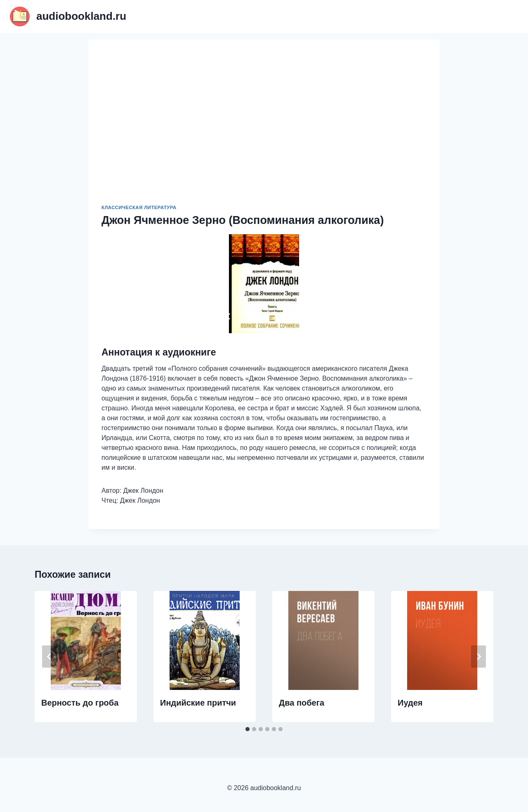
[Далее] (478, 657)
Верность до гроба (80, 703)
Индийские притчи (198, 703)
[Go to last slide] (49, 657)
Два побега (302, 703)
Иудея (410, 703)
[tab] (247, 729)
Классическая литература (139, 207)
